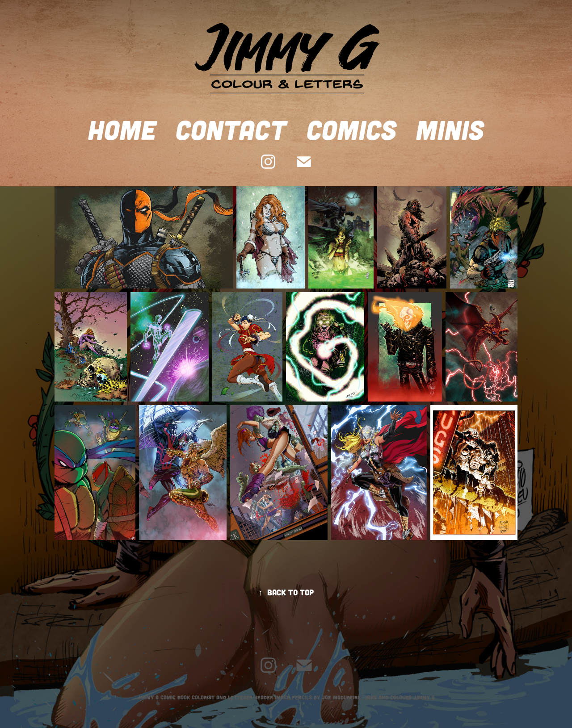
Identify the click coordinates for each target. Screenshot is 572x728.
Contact (231, 129)
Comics (351, 129)
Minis (450, 129)
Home (122, 129)
